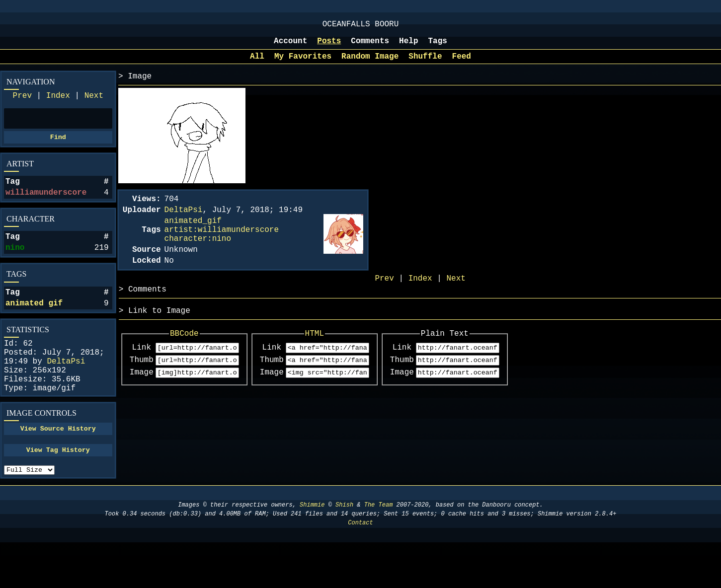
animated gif (34, 327)
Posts (329, 46)
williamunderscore (46, 209)
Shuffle (425, 64)
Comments (370, 46)
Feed (462, 64)
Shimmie (312, 551)
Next (94, 105)
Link (142, 374)
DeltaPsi (66, 391)
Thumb (142, 388)
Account (290, 46)
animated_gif (193, 234)
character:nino (198, 256)
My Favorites (303, 64)
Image (142, 402)
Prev (22, 105)
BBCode (195, 359)
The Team (379, 551)
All (257, 64)
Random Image (370, 64)
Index (58, 105)
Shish (344, 551)
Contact (360, 568)
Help (408, 46)
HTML (346, 359)
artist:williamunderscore (222, 245)
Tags (438, 46)
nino (15, 268)
